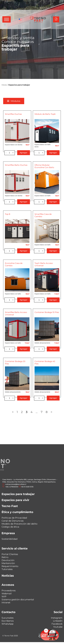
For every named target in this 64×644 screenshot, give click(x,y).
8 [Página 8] (47, 412)
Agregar (24, 153)
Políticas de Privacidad (14, 518)
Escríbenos (8, 621)
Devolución (8, 560)
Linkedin (58, 621)
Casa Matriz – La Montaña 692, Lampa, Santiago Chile (24, 479)
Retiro (5, 557)
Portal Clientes (10, 554)
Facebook (57, 624)
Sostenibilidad (9, 539)
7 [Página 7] (42, 412)
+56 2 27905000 (12, 487)
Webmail (7, 594)
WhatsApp (7, 624)
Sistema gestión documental (18, 599)
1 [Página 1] (18, 412)
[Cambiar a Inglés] (20, 19)
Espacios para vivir (15, 500)
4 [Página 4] (32, 412)
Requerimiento (10, 566)
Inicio (4, 85)
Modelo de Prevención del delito (20, 524)
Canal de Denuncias (13, 521)
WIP (4, 597)
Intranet (6, 602)
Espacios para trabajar (18, 494)
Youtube (58, 627)
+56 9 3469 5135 (27, 487)
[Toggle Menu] (7, 19)
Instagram (57, 618)
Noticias (8, 576)
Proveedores (9, 591)
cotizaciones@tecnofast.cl (16, 484)
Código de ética (10, 527)
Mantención (8, 563)
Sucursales (8, 618)
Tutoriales (7, 569)
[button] (14, 101)
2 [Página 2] (22, 412)
